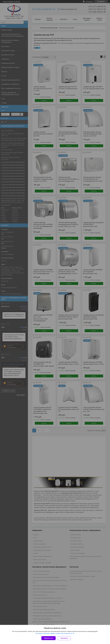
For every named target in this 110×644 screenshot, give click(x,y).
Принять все (49, 638)
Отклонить (64, 638)
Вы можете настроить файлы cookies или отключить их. (54, 633)
